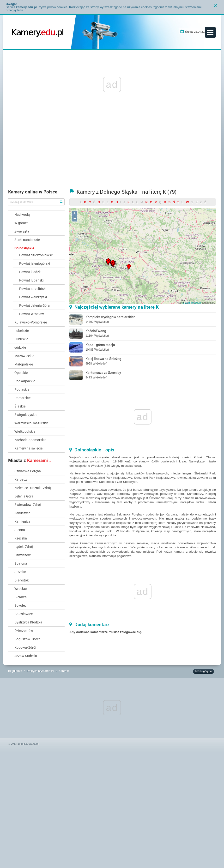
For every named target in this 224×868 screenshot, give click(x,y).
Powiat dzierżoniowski (36, 255)
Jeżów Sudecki (26, 656)
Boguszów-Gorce (27, 639)
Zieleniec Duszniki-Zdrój (33, 488)
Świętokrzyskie (26, 415)
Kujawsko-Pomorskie (31, 322)
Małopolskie (24, 364)
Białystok (21, 580)
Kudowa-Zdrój (25, 647)
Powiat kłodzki (30, 272)
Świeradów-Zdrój (28, 505)
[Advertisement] (112, 150)
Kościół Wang (96, 331)
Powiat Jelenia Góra (34, 305)
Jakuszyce (22, 513)
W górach (21, 223)
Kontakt (64, 671)
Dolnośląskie (24, 248)
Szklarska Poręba (28, 471)
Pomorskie (22, 398)
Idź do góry (202, 671)
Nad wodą (22, 214)
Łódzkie (20, 347)
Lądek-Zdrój (24, 547)
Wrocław (21, 589)
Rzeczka (21, 538)
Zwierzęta (22, 231)
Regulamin (15, 671)
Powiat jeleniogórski (35, 263)
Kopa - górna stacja (100, 345)
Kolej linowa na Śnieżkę (103, 359)
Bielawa (21, 597)
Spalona (21, 563)
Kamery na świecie (28, 448)
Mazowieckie (24, 356)
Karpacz (21, 479)
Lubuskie (21, 339)
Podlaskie (22, 389)
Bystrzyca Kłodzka (28, 622)
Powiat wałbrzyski (33, 297)
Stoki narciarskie (27, 240)
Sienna (20, 530)
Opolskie (21, 373)
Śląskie (20, 406)
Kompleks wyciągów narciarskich (110, 317)
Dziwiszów (23, 555)
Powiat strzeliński (33, 289)
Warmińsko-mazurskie (31, 423)
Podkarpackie (25, 381)
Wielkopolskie (25, 431)
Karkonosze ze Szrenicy (103, 373)
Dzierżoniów (24, 631)
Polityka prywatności (40, 671)
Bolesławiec (24, 614)
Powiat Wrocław (32, 314)
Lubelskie (22, 331)
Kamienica (22, 521)
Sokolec (20, 605)
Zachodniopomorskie (30, 440)
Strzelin (20, 572)
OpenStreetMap (192, 303)
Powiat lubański (31, 280)
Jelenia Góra (24, 496)
